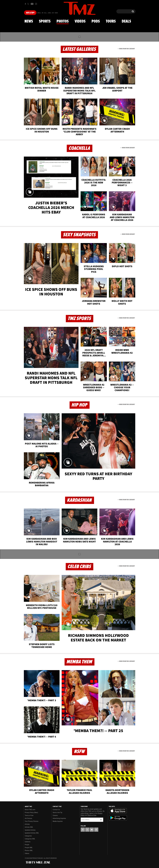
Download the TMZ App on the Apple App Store (118, 811)
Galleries (28, 842)
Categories (28, 836)
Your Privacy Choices (32, 821)
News (29, 21)
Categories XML (30, 839)
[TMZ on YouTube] (92, 830)
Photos (63, 21)
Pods (96, 21)
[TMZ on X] (28, 4)
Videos (80, 21)
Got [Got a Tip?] (30, 13)
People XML (29, 848)
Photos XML (29, 850)
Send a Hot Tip (57, 813)
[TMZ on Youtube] (32, 4)
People (27, 845)
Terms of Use (29, 815)
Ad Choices (28, 818)
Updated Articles (30, 830)
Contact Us (56, 810)
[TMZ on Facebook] (25, 4)
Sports (45, 21)
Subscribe (101, 820)
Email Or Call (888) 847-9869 (48, 13)
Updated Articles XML (32, 833)
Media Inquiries (58, 821)
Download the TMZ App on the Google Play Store (118, 818)
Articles (27, 824)
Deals (126, 21)
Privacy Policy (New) (31, 813)
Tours (111, 21)
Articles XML (29, 827)
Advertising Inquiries (59, 818)
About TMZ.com (30, 810)
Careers (55, 815)
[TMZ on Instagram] (36, 4)
